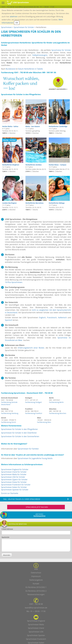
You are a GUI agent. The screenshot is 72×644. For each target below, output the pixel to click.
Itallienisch (62, 318)
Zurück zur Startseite (10, 493)
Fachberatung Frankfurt (34, 413)
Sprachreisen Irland (36, 628)
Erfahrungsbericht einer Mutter (31, 348)
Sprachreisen (6, 27)
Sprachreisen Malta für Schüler (14, 474)
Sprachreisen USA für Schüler (13, 477)
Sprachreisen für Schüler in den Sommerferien (20, 436)
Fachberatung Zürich (9, 422)
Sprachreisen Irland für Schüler (14, 472)
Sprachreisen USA (36, 632)
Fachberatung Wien (44, 422)
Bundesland (11, 69)
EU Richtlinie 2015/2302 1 (36, 587)
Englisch (42, 318)
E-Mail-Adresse (7, 529)
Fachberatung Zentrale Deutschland (9, 403)
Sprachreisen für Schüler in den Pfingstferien (19, 429)
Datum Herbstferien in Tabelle (30, 69)
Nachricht (5, 537)
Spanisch (9, 320)
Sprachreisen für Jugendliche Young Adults (35, 458)
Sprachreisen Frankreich (36, 639)
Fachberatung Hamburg (10, 413)
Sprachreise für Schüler (61, 50)
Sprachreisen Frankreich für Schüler (16, 485)
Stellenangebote (36, 580)
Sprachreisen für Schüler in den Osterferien (19, 433)
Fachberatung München (58, 413)
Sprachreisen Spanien (36, 635)
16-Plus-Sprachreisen (14, 282)
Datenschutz (36, 573)
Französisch (52, 318)
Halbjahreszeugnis (40, 55)
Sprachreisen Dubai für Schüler (14, 482)
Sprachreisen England (36, 621)
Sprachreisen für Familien (28, 449)
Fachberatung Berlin (56, 402)
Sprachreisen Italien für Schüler (14, 487)
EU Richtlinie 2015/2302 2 (36, 591)
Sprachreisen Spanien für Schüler (15, 490)
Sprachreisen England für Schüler (15, 469)
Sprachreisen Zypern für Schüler (14, 480)
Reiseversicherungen (36, 594)
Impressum (36, 576)
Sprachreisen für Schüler (24, 27)
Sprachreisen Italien (36, 643)
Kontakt (36, 584)
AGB (36, 569)
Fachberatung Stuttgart (33, 402)
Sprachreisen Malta (36, 624)
